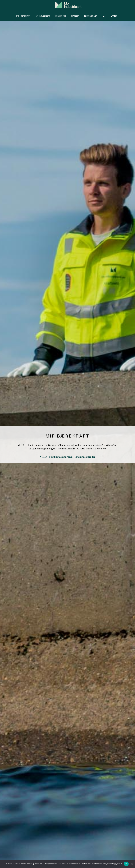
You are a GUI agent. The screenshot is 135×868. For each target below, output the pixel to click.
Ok (126, 864)
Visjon (44, 457)
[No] (132, 864)
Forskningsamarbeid (61, 457)
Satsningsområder (85, 457)
